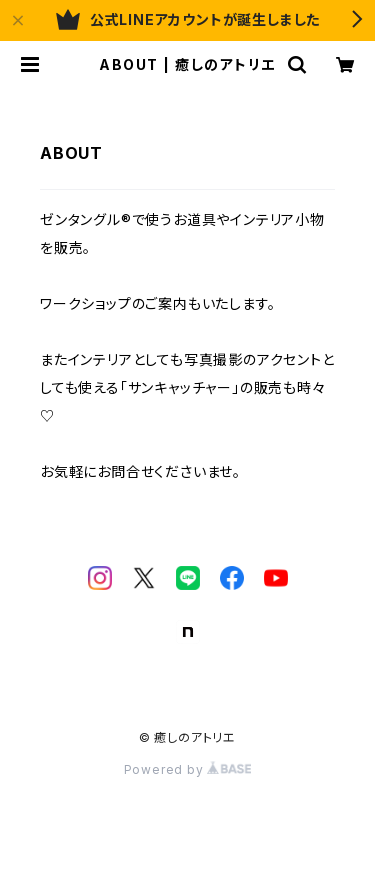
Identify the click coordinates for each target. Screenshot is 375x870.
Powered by (188, 769)
